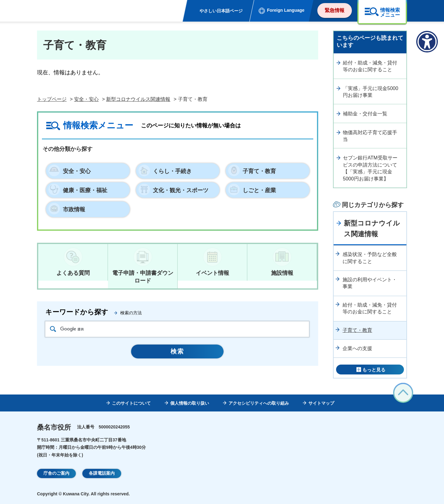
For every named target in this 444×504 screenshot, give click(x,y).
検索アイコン (53, 329)
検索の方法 (131, 313)
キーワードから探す (77, 312)
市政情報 (74, 209)
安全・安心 (86, 99)
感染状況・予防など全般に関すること (370, 258)
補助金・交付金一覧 (365, 114)
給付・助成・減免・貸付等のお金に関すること (370, 66)
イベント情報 (212, 273)
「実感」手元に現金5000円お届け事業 (371, 92)
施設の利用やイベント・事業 (370, 283)
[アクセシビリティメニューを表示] (427, 42)
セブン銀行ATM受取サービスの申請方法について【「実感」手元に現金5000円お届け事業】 (370, 168)
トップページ (52, 99)
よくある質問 (73, 273)
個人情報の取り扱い (190, 403)
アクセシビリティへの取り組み (259, 403)
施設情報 (282, 273)
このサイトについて (131, 403)
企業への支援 (357, 348)
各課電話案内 (102, 473)
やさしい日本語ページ (221, 11)
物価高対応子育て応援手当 (370, 136)
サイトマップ (321, 403)
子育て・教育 (357, 330)
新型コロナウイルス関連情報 (138, 99)
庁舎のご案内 (56, 473)
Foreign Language (286, 10)
